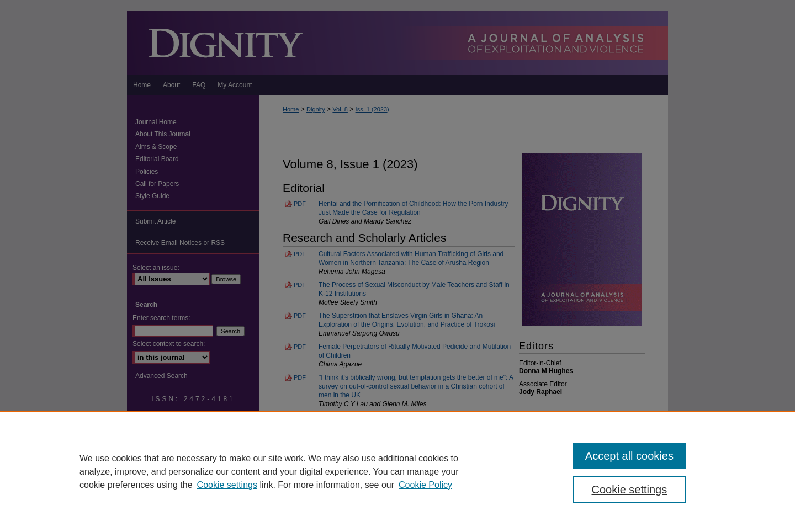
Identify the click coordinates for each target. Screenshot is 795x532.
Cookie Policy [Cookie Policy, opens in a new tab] (425, 485)
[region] (397, 471)
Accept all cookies (629, 456)
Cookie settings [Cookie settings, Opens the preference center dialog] (630, 490)
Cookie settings (227, 485)
